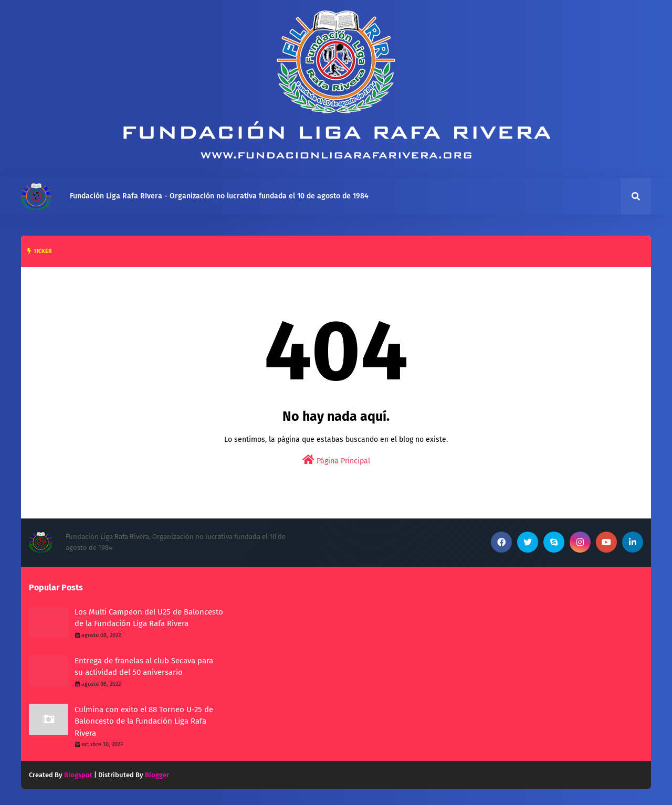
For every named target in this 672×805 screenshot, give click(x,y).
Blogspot (78, 775)
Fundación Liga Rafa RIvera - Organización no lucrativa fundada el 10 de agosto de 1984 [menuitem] (219, 196)
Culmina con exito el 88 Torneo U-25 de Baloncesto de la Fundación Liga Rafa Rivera (144, 721)
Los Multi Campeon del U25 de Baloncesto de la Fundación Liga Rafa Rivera (149, 618)
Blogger (157, 775)
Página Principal (336, 460)
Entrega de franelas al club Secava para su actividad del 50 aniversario (144, 667)
